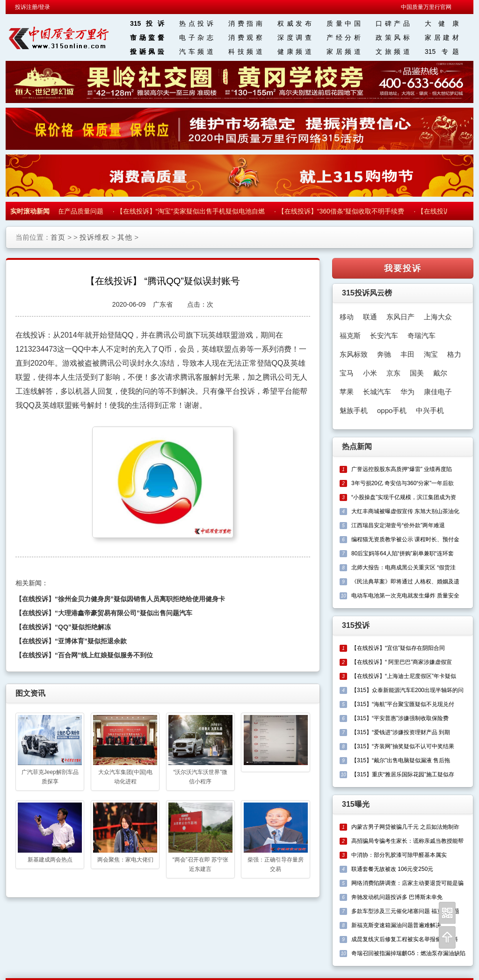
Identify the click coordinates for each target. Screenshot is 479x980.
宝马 (347, 373)
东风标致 (354, 354)
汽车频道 (196, 52)
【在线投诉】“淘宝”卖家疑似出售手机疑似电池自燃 (193, 211)
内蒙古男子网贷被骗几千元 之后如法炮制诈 (405, 827)
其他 (125, 237)
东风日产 (400, 317)
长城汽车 (377, 392)
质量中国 (344, 23)
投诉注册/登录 (33, 7)
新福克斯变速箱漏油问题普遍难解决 (396, 925)
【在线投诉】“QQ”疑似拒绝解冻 (63, 627)
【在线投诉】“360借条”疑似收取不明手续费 (344, 211)
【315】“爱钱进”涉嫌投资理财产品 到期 (401, 732)
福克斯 (350, 335)
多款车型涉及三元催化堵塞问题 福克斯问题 (405, 911)
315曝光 (356, 804)
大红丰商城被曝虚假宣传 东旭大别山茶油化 (405, 511)
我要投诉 (403, 268)
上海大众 (438, 317)
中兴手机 (430, 410)
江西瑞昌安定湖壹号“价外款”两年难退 (398, 525)
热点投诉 (196, 23)
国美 (417, 373)
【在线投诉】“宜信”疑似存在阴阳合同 (398, 648)
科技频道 (245, 52)
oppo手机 (392, 410)
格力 (454, 354)
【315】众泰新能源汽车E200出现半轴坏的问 (407, 690)
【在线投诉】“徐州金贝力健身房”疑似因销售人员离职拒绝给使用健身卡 (120, 599)
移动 (347, 317)
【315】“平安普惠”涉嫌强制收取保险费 (400, 718)
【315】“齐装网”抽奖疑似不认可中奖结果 (403, 746)
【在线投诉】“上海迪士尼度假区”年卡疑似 (404, 676)
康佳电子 (438, 392)
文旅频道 (393, 52)
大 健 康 (442, 23)
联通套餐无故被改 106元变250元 (392, 869)
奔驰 (384, 354)
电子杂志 (196, 37)
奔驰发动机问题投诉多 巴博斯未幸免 (397, 897)
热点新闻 (357, 446)
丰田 (407, 354)
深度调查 (294, 37)
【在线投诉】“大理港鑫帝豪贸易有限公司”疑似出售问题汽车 (104, 613)
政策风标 (393, 37)
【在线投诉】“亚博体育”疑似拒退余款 (71, 641)
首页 (58, 237)
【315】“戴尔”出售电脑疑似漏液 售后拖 (401, 760)
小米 (370, 373)
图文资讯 (30, 693)
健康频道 (294, 52)
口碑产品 (393, 23)
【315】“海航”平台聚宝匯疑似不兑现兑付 (403, 704)
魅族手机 (354, 410)
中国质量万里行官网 (426, 7)
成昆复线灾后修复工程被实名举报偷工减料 (405, 939)
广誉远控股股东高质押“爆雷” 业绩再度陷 (402, 469)
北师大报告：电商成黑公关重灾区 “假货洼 (403, 567)
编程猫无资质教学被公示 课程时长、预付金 (405, 539)
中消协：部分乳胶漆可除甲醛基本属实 (399, 855)
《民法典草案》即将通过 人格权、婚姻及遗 (405, 582)
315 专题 (442, 52)
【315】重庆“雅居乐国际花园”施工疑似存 (403, 774)
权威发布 (294, 23)
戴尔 (440, 373)
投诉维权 (94, 237)
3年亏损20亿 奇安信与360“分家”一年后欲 (403, 483)
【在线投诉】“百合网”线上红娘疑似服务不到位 (84, 655)
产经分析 (344, 37)
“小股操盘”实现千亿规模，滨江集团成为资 (404, 497)
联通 (370, 317)
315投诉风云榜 (367, 293)
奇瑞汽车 (421, 335)
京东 (393, 373)
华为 (407, 392)
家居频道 (344, 52)
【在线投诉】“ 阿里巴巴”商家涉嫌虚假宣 (402, 662)
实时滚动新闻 (30, 211)
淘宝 (431, 354)
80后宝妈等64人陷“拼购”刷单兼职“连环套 (403, 553)
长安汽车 (384, 335)
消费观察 (245, 37)
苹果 (347, 392)
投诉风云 (147, 52)
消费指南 (245, 23)
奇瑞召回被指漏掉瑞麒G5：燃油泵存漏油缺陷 (408, 953)
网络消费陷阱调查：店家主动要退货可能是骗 (407, 883)
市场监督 (147, 37)
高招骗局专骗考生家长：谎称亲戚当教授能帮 (407, 841)
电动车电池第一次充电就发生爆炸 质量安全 (405, 596)
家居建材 (442, 37)
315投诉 (147, 23)
